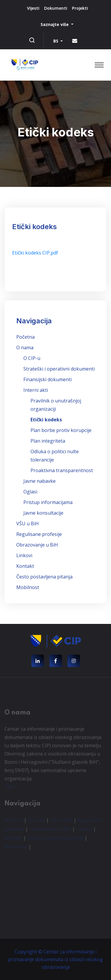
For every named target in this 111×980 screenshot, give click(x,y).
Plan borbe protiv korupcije (61, 430)
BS (56, 41)
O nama (25, 348)
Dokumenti (56, 8)
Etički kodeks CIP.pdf (35, 253)
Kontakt (25, 566)
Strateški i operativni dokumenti (59, 369)
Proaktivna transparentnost (62, 470)
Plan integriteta (48, 441)
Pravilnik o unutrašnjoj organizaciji (56, 405)
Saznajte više (55, 24)
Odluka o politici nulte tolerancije (55, 456)
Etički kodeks (46, 420)
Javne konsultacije (43, 513)
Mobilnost (28, 587)
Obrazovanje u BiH (37, 545)
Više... (10, 788)
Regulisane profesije (39, 534)
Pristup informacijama (48, 502)
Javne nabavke (40, 481)
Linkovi (24, 555)
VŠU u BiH (28, 524)
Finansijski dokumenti (48, 379)
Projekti (80, 8)
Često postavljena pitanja (44, 577)
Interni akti (36, 390)
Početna (25, 337)
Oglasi (30, 492)
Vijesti (33, 8)
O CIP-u (32, 358)
